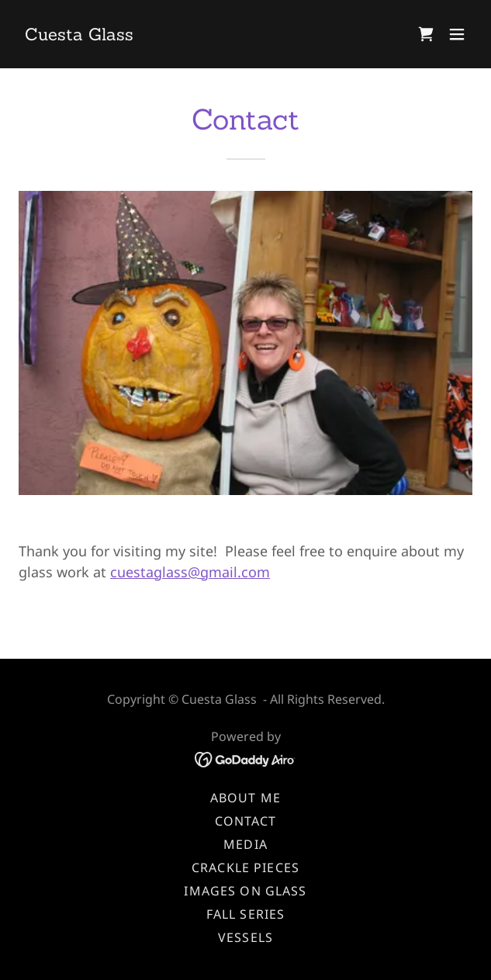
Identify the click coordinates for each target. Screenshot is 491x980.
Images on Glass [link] (245, 891)
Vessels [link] (245, 937)
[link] (79, 35)
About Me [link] (245, 798)
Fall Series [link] (246, 914)
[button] (457, 34)
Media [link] (245, 844)
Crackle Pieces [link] (245, 867)
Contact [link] (246, 821)
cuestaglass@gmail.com (190, 572)
